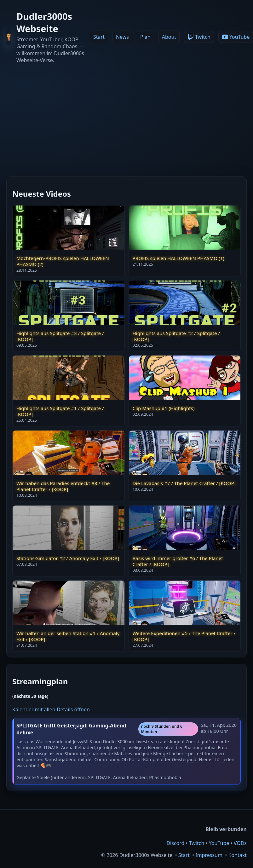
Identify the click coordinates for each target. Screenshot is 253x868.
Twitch (197, 843)
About (169, 37)
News (122, 37)
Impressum (209, 855)
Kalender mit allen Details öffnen (51, 709)
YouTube (219, 843)
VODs (240, 843)
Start (99, 37)
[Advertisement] (127, 121)
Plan (145, 37)
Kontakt (237, 855)
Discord (175, 843)
